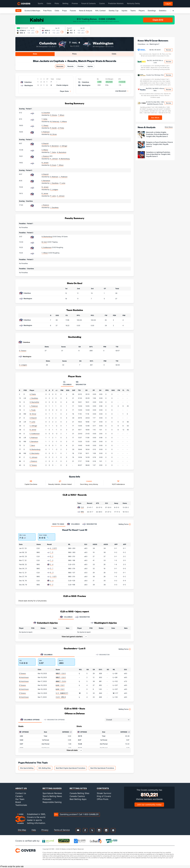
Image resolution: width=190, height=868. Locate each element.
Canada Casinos (77, 796)
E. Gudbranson (47, 247)
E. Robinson (46, 132)
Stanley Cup (114, 11)
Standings (152, 11)
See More (155, 118)
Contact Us (21, 793)
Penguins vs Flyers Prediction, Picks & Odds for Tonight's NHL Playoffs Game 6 (159, 144)
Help (34, 830)
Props (64, 11)
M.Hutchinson (24, 677)
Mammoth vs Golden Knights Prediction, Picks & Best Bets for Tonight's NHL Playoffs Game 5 (157, 134)
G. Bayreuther (34, 402)
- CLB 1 (60, 685)
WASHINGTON (82, 617)
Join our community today (149, 805)
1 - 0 (52, 552)
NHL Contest (100, 11)
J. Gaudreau (34, 398)
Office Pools (103, 799)
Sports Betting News (52, 796)
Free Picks (47, 11)
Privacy (45, 830)
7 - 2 (52, 560)
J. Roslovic (45, 156)
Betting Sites (78, 788)
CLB (82, 507)
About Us (21, 788)
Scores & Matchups (32, 11)
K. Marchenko (34, 453)
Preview (81, 66)
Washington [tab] (81, 383)
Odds (57, 11)
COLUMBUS (66, 617)
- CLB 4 (61, 681)
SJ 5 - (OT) (62, 693)
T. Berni (32, 445)
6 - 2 (52, 556)
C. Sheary (45, 125)
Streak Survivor (104, 793)
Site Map (22, 830)
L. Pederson (34, 406)
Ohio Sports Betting (27, 768)
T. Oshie (44, 119)
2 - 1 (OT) (53, 577)
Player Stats (64, 91)
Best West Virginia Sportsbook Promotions (71, 768)
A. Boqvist (45, 143)
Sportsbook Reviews (52, 793)
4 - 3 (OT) (53, 548)
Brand (18, 802)
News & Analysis (86, 11)
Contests (103, 788)
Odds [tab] (114, 54)
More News (169, 127)
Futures (73, 11)
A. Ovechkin (46, 113)
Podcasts (47, 799)
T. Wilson (45, 253)
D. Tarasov (23, 351)
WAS (82, 512)
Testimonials (21, 805)
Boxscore (60, 66)
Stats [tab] (35, 54)
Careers (19, 796)
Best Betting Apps (78, 799)
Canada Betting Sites (79, 793)
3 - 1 (52, 568)
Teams (133, 11)
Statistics (163, 11)
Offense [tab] (30, 720)
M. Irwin (44, 242)
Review (169, 50)
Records (70, 66)
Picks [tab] (74, 54)
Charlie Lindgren (62, 85)
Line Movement (121, 91)
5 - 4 (52, 564)
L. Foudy (33, 410)
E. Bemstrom (46, 181)
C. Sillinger (33, 426)
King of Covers (104, 796)
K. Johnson (33, 457)
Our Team (20, 799)
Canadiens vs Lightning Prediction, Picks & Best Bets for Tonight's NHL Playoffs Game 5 (158, 154)
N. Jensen (45, 163)
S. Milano (45, 150)
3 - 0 (52, 581)
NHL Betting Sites (45, 768)
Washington (103, 43)
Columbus (48, 43)
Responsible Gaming (52, 802)
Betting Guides (52, 788)
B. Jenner (45, 193)
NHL (18, 11)
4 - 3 (52, 572)
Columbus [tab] (67, 383)
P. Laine (32, 422)
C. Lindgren (23, 365)
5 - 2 (52, 585)
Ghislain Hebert (66, 484)
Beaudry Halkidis (54, 484)
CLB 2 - (61, 697)
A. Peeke (33, 394)
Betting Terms (125, 524)
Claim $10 (158, 20)
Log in (168, 4)
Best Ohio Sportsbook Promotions (102, 768)
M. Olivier (33, 414)
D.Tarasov (23, 673)
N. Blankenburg (47, 237)
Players (142, 11)
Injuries (124, 11)
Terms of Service (62, 830)
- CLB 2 (61, 673)
